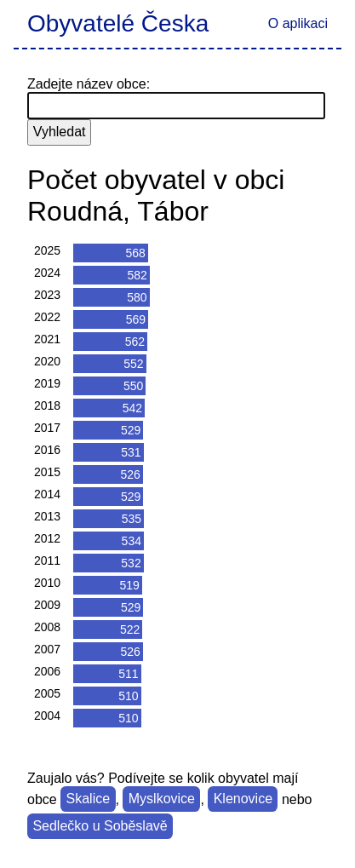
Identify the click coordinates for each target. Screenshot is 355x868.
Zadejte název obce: (89, 84)
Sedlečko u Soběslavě (100, 827)
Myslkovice (162, 799)
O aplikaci (298, 23)
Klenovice (243, 799)
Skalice (89, 799)
